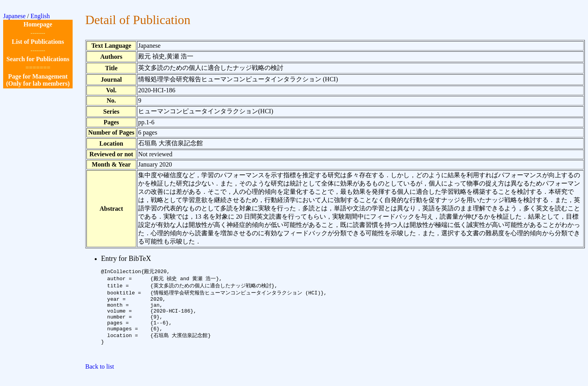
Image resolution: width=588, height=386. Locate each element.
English (40, 16)
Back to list (100, 379)
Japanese (14, 16)
